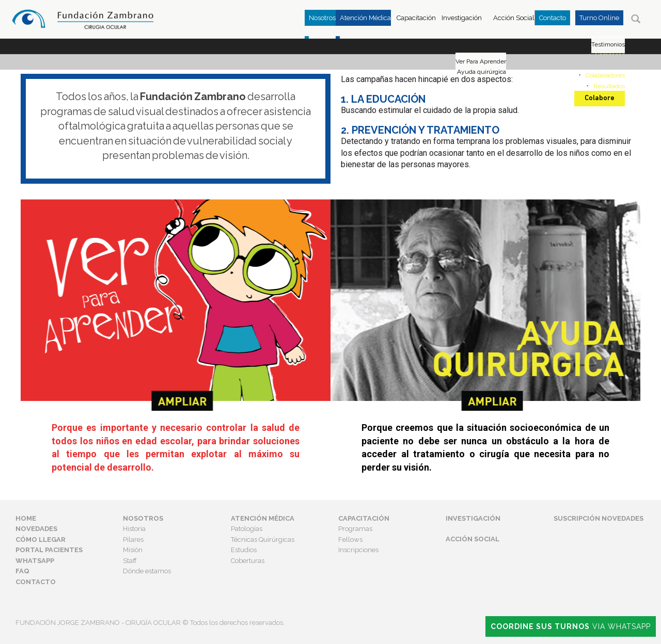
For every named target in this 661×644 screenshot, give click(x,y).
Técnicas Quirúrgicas (263, 540)
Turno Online (599, 18)
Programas (355, 529)
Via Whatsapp (571, 626)
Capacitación (416, 18)
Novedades (36, 529)
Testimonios (608, 44)
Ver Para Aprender (481, 61)
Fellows (350, 540)
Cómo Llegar (41, 540)
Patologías (247, 529)
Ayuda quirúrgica (482, 72)
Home (26, 518)
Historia (134, 529)
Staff (130, 561)
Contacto (553, 18)
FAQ (22, 571)
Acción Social (514, 18)
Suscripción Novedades (599, 518)
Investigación (462, 18)
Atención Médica (263, 518)
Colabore (600, 98)
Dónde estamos (147, 571)
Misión (133, 550)
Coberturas (248, 561)
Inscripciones (358, 550)
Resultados (609, 86)
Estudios (244, 550)
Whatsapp (35, 561)
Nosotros (143, 518)
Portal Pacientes (49, 550)
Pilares (133, 540)
